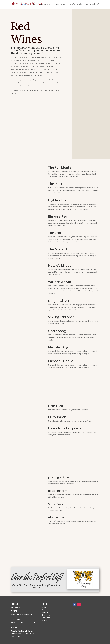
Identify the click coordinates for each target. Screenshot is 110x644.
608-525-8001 (16, 607)
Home (44, 607)
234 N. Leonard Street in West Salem (24, 623)
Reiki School (90, 4)
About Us (45, 612)
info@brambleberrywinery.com (22, 615)
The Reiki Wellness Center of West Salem (68, 4)
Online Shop (46, 615)
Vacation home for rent (41, 4)
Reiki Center (46, 618)
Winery (24, 4)
